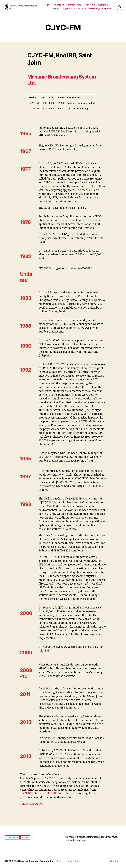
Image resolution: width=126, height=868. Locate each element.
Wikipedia (51, 794)
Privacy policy (12, 837)
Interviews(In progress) (99, 8)
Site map (25, 837)
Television (59, 5)
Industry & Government (97, 5)
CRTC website (33, 794)
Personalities (75, 5)
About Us (79, 8)
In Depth (54, 8)
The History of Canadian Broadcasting (34, 861)
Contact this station (32, 804)
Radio (47, 5)
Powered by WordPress (69, 861)
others (68, 794)
